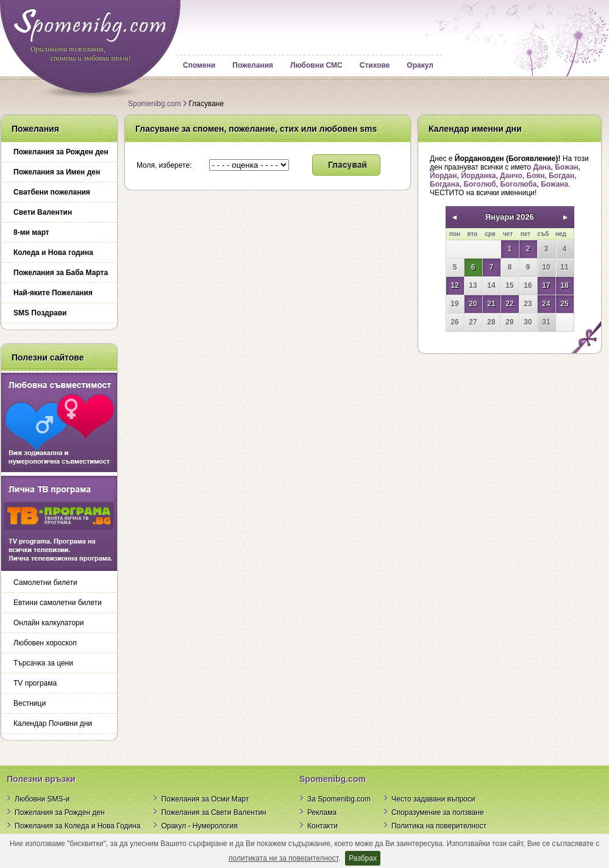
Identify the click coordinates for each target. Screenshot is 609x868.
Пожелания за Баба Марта (61, 273)
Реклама (322, 812)
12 (454, 285)
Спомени (199, 65)
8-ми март (31, 232)
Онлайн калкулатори (48, 623)
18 (564, 285)
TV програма (35, 683)
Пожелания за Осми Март (205, 799)
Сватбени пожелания (52, 192)
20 (473, 304)
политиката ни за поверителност (283, 858)
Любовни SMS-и (42, 799)
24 (546, 304)
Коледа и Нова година (53, 253)
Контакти (322, 826)
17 (546, 285)
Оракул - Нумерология (199, 826)
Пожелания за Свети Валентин (213, 812)
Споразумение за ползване (438, 812)
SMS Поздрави (40, 313)
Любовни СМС (316, 65)
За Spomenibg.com (339, 799)
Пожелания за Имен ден (57, 172)
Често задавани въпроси (433, 799)
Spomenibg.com (155, 104)
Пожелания (253, 65)
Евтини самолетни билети (58, 603)
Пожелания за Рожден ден (61, 152)
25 (564, 304)
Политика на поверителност (439, 826)
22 (509, 304)
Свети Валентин (43, 212)
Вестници (30, 703)
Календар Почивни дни (53, 723)
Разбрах (363, 858)
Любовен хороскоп (45, 643)
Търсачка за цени (43, 663)
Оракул (420, 65)
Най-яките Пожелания (53, 293)
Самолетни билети (45, 583)
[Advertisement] (508, 439)
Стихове (375, 65)
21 (491, 304)
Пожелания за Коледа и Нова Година (77, 826)
